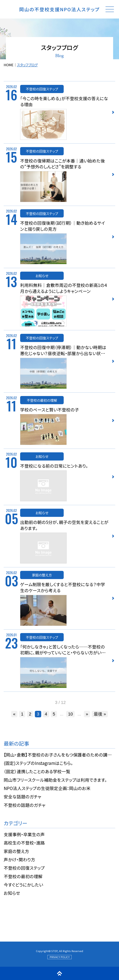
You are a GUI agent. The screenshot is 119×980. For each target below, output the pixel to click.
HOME (9, 65)
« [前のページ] (14, 714)
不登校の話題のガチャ (25, 805)
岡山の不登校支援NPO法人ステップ (59, 9)
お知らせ (12, 893)
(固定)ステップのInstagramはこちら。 (38, 763)
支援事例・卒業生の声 (24, 834)
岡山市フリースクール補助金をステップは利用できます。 (55, 780)
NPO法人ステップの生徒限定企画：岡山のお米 (47, 788)
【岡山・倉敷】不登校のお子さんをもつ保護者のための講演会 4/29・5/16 (59, 755)
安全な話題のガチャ (22, 797)
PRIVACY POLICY (60, 957)
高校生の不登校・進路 (24, 843)
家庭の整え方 (16, 851)
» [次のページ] (87, 714)
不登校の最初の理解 (23, 876)
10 (70, 714)
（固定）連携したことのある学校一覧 (37, 771)
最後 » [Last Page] (100, 714)
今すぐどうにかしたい (23, 885)
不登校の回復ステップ (24, 868)
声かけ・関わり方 (19, 859)
